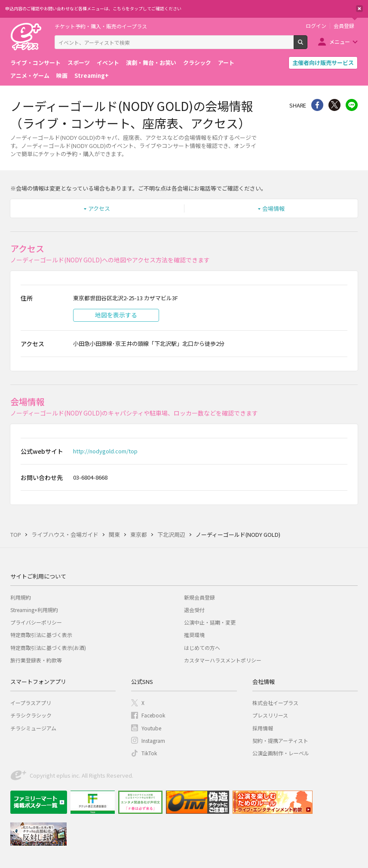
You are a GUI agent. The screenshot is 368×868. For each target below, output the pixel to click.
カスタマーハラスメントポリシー (223, 660)
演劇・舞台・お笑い (151, 63)
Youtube (151, 728)
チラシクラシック (31, 715)
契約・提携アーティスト (280, 740)
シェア (317, 105)
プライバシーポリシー (36, 622)
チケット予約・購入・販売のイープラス (101, 26)
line (352, 105)
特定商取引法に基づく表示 (41, 635)
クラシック (197, 63)
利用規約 (21, 597)
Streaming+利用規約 (34, 610)
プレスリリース (270, 715)
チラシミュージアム (33, 728)
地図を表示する (116, 315)
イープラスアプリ (31, 703)
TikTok (149, 753)
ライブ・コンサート (35, 63)
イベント (108, 63)
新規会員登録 (199, 597)
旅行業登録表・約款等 (36, 660)
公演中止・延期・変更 (210, 622)
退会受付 (194, 610)
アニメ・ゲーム (30, 75)
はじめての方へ (202, 648)
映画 (62, 75)
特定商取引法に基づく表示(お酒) (48, 648)
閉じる (359, 9)
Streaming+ (92, 75)
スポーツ (79, 63)
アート (226, 63)
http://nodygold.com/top (105, 451)
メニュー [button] (340, 42)
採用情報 (263, 728)
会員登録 (344, 26)
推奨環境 (194, 635)
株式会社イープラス (275, 703)
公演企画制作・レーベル (281, 753)
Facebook (153, 715)
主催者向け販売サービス (323, 63)
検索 (307, 46)
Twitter (334, 105)
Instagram (153, 740)
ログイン (316, 26)
